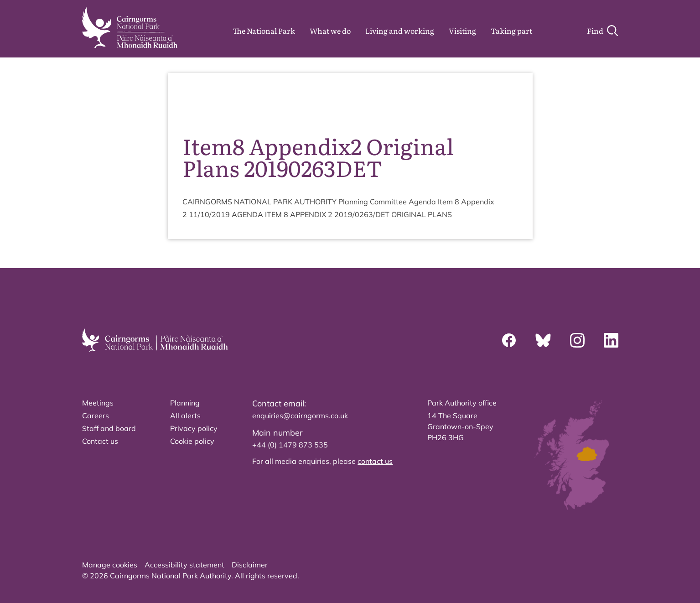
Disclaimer (250, 565)
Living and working (400, 31)
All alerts (185, 416)
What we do (330, 31)
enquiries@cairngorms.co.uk (300, 416)
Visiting (462, 31)
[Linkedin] (611, 340)
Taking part (511, 31)
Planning (185, 403)
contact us (375, 461)
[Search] (602, 31)
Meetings (98, 403)
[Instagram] (577, 340)
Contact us (100, 441)
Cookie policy (192, 441)
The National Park (264, 31)
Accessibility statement (184, 565)
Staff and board (109, 428)
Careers (96, 416)
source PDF (490, 100)
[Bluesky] (543, 340)
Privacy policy (194, 428)
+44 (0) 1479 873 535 (290, 445)
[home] (130, 28)
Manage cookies (110, 565)
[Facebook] (509, 340)
